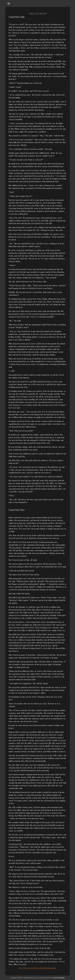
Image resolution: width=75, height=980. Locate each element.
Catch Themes (59, 978)
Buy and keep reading (37, 968)
